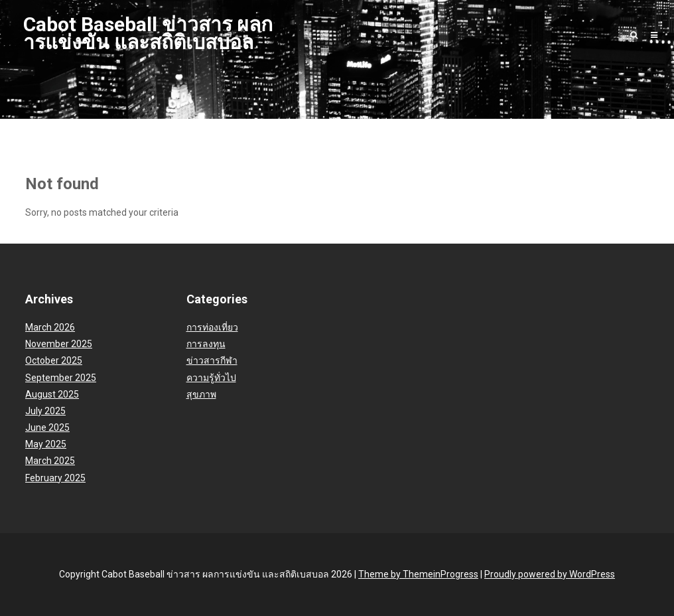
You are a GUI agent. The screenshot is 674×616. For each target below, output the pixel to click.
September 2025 (61, 378)
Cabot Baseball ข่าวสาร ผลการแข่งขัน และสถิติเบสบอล (148, 33)
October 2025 (54, 360)
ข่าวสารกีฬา (212, 360)
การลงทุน (206, 344)
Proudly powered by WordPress (550, 574)
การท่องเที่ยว (212, 327)
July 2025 (45, 411)
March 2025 (50, 461)
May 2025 (46, 444)
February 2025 (55, 478)
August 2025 (52, 394)
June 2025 (47, 427)
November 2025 (59, 344)
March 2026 (50, 327)
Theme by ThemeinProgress (418, 574)
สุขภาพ (201, 394)
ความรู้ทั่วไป (211, 378)
